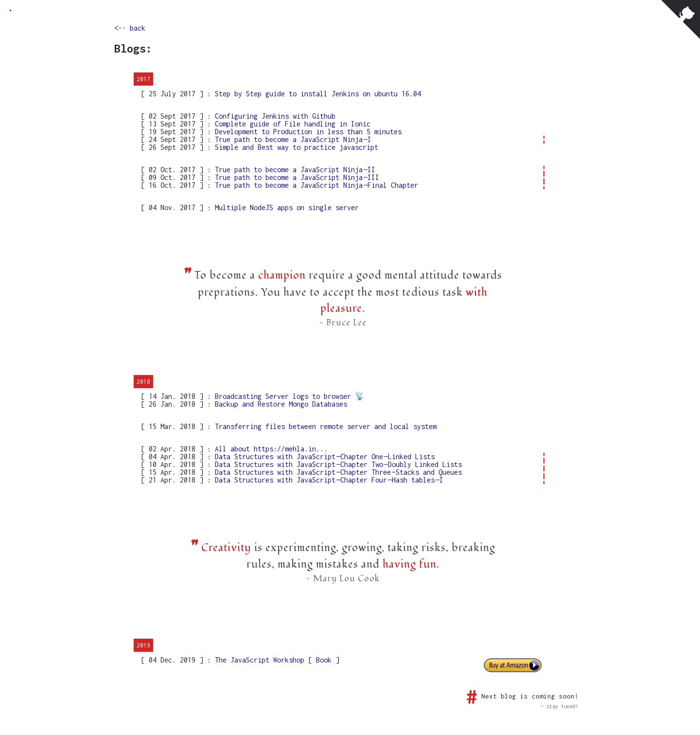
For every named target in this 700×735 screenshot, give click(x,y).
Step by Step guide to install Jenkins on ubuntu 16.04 (316, 94)
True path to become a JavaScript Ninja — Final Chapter (315, 185)
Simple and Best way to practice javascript (295, 147)
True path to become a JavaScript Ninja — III (295, 177)
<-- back (130, 28)
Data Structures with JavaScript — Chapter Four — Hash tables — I (327, 480)
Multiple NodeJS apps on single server (285, 207)
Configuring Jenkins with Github (273, 116)
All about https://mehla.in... (269, 449)
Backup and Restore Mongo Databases (279, 404)
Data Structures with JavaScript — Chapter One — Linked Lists (323, 457)
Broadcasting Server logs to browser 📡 (288, 396)
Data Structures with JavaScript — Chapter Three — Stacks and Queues (336, 472)
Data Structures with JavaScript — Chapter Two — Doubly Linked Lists (336, 464)
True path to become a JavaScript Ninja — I (291, 139)
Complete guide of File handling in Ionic (291, 124)
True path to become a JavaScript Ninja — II (293, 170)
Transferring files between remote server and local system (324, 426)
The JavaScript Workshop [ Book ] (275, 660)
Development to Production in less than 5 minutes (306, 132)
